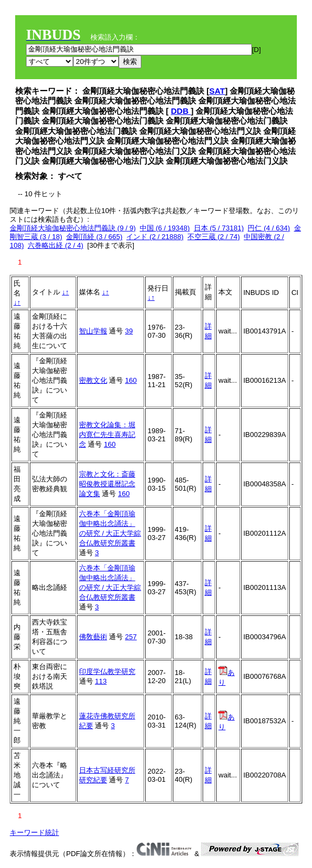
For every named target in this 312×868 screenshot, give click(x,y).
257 (131, 637)
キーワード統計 (34, 832)
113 (101, 681)
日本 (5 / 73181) (219, 228)
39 (129, 331)
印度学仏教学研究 (107, 671)
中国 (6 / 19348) (165, 228)
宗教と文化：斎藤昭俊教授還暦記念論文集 (107, 484)
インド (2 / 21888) (155, 237)
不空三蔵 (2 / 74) (214, 237)
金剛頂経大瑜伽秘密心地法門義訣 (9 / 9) (73, 228)
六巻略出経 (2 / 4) (56, 245)
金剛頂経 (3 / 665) (94, 237)
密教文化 (93, 380)
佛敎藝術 (93, 637)
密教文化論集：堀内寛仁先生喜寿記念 (107, 435)
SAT (217, 91)
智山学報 (93, 331)
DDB (181, 111)
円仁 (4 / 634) (269, 228)
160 (131, 380)
